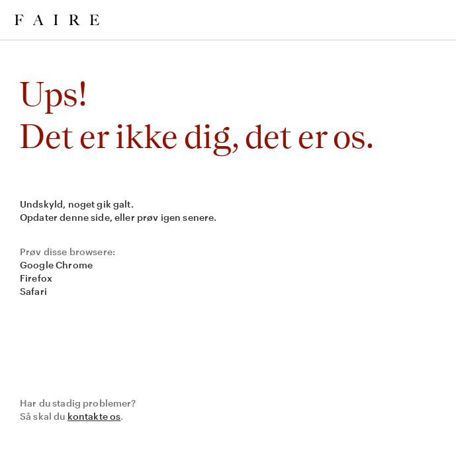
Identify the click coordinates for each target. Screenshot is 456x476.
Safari (33, 291)
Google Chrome (56, 265)
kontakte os (94, 416)
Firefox (36, 278)
